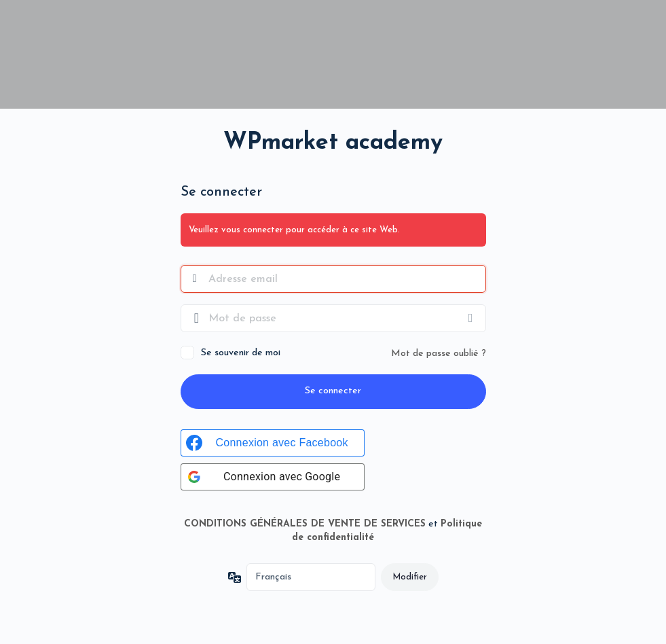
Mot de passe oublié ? (439, 354)
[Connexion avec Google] (273, 477)
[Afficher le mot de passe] (473, 318)
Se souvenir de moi (241, 353)
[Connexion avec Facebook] (273, 443)
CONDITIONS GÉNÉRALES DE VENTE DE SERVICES (305, 524)
